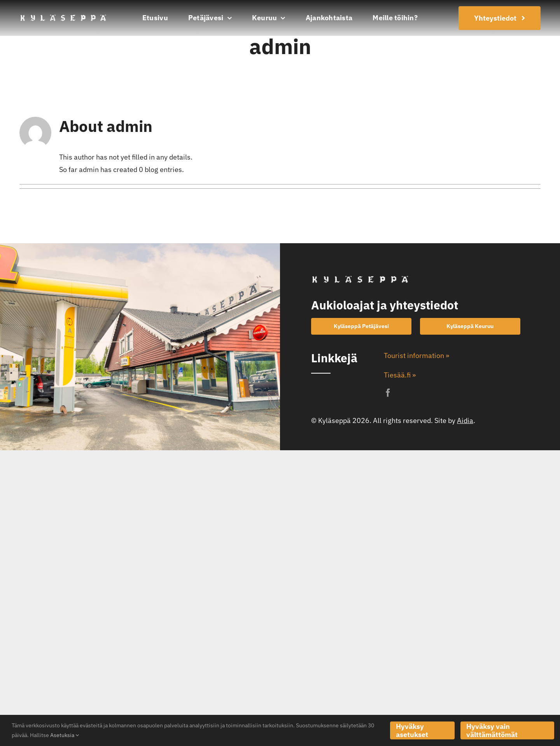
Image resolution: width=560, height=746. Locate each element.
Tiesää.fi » (400, 375)
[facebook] (388, 393)
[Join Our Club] (500, 18)
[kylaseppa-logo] (63, 17)
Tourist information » (416, 355)
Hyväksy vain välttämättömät (492, 730)
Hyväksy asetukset (412, 730)
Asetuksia (65, 735)
